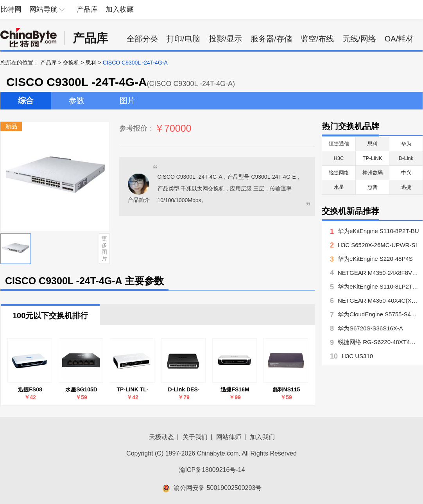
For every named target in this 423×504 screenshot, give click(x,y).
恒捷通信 (339, 144)
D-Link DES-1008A (184, 390)
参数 (77, 100)
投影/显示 (226, 39)
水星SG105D (81, 389)
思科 (91, 63)
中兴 (406, 173)
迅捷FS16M (235, 389)
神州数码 (373, 173)
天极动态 (161, 437)
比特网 (11, 9)
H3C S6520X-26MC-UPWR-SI (377, 245)
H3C (339, 158)
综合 (26, 100)
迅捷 (406, 187)
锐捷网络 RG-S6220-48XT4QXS (380, 342)
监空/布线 (317, 39)
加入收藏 (120, 9)
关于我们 (195, 437)
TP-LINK (373, 158)
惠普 (373, 187)
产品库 (87, 9)
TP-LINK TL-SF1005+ (133, 390)
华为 (406, 144)
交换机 (71, 63)
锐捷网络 (339, 173)
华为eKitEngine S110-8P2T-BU (378, 231)
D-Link (406, 158)
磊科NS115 (286, 389)
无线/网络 (359, 39)
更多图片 (104, 248)
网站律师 (229, 437)
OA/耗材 (399, 39)
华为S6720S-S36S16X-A (370, 328)
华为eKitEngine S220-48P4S (375, 259)
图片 (127, 100)
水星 (339, 187)
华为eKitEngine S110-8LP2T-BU (380, 286)
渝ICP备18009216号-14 (212, 470)
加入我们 (262, 437)
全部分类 (142, 39)
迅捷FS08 (30, 389)
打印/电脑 (183, 39)
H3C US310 (357, 356)
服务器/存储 (271, 39)
